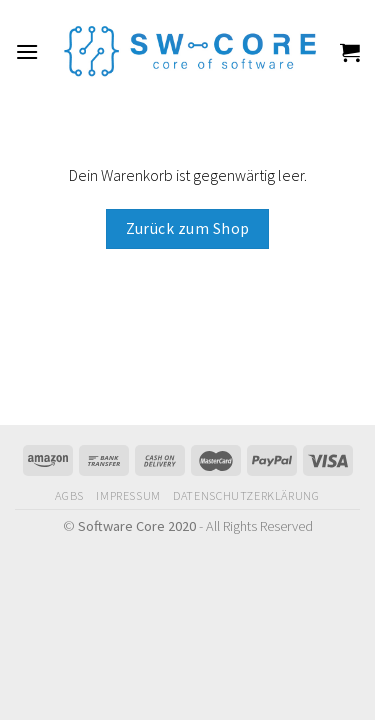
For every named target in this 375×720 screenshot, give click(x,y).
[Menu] (27, 51)
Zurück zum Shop (188, 228)
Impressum (128, 495)
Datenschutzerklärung (246, 495)
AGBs (69, 495)
